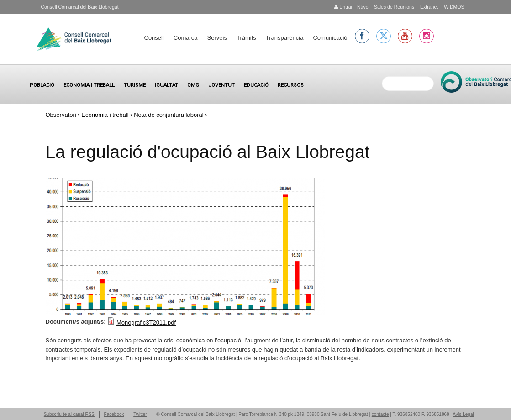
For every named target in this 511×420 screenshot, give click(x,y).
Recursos (291, 85)
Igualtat (166, 85)
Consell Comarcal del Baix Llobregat (80, 7)
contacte (380, 414)
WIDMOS (453, 7)
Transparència (285, 38)
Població (42, 85)
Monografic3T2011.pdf (146, 323)
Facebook (114, 414)
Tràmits (246, 38)
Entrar (343, 7)
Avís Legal (463, 414)
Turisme (135, 85)
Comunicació (330, 38)
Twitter (140, 414)
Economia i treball (89, 85)
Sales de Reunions (394, 7)
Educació (256, 85)
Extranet (428, 7)
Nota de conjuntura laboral (169, 115)
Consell (154, 38)
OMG (193, 85)
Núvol (363, 7)
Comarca (186, 38)
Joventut (221, 85)
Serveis (217, 38)
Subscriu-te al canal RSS (69, 414)
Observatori (61, 115)
